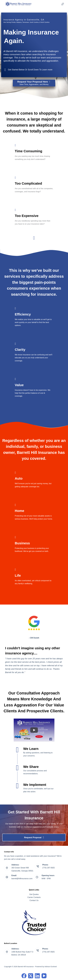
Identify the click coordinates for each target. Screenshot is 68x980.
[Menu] (63, 4)
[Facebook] (24, 976)
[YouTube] (44, 976)
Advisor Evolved (51, 967)
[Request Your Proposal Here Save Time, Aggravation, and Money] (34, 83)
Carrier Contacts (34, 897)
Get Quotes (34, 894)
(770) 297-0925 (48, 868)
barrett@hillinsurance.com (22, 879)
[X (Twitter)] (31, 976)
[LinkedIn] (37, 976)
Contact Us (34, 900)
